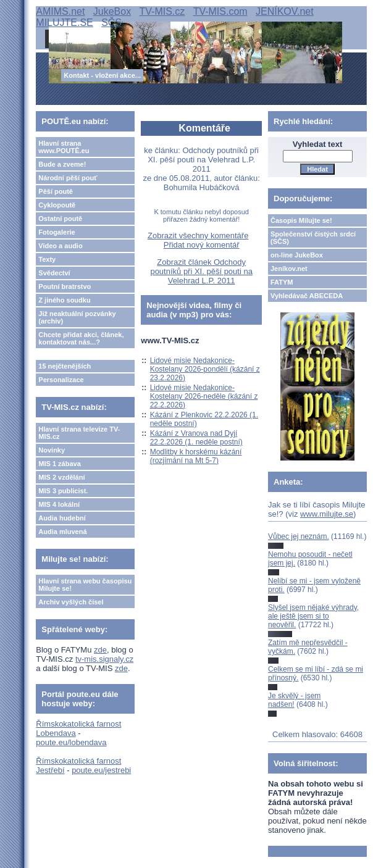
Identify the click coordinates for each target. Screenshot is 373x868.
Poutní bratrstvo (65, 286)
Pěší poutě (56, 191)
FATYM (282, 282)
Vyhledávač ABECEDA (307, 296)
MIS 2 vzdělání (61, 477)
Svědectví (54, 273)
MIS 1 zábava (59, 464)
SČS (111, 23)
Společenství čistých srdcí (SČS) (313, 238)
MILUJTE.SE (64, 23)
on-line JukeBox (297, 255)
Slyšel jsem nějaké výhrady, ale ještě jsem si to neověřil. (313, 616)
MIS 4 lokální (59, 504)
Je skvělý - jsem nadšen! (294, 700)
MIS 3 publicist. (63, 491)
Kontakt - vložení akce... (102, 75)
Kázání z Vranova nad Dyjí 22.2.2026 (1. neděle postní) (196, 438)
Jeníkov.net (289, 269)
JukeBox (112, 11)
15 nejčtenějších (65, 366)
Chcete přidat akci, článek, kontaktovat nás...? (81, 338)
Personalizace (61, 380)
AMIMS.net (60, 11)
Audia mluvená (62, 532)
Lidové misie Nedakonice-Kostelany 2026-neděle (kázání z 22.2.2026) (204, 396)
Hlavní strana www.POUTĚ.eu (64, 147)
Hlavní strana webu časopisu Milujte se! (85, 585)
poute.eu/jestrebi (101, 770)
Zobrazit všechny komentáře (198, 236)
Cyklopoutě (57, 205)
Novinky (52, 450)
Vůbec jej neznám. (299, 536)
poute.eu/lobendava (71, 742)
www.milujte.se (327, 514)
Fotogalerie (57, 232)
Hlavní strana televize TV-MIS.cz (79, 433)
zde (100, 650)
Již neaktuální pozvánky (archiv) (77, 317)
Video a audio (60, 246)
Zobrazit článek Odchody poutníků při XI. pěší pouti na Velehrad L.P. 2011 (201, 271)
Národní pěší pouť (68, 178)
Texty (47, 259)
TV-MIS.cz (162, 11)
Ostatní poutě (60, 219)
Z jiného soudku (64, 300)
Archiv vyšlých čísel (71, 602)
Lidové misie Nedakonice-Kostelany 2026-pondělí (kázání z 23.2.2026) (205, 369)
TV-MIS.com (220, 11)
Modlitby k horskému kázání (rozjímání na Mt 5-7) (196, 456)
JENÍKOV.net (285, 11)
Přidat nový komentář (202, 245)
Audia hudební (62, 518)
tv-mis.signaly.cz (104, 659)
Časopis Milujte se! (301, 220)
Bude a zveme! (62, 164)
